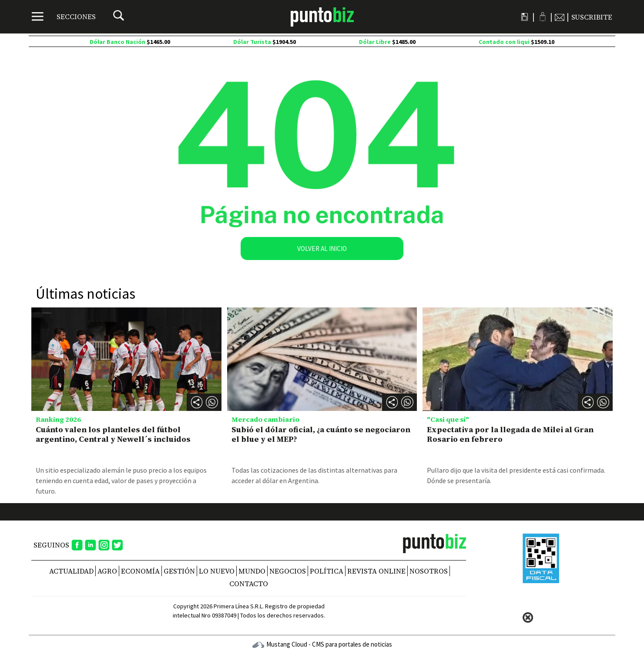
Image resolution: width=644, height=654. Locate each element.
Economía (140, 571)
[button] (212, 402)
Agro (107, 571)
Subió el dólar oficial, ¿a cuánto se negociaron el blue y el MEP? (321, 434)
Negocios (288, 571)
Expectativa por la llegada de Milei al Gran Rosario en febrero (510, 434)
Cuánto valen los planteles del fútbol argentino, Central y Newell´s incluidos (113, 434)
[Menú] (64, 17)
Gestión (179, 571)
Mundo (252, 571)
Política (327, 571)
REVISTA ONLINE (376, 571)
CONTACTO (249, 584)
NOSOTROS (429, 571)
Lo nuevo (217, 571)
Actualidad (71, 571)
